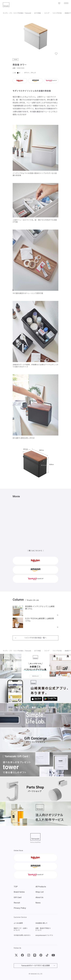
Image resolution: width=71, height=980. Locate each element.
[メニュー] (66, 3)
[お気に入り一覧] (59, 3)
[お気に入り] (57, 55)
